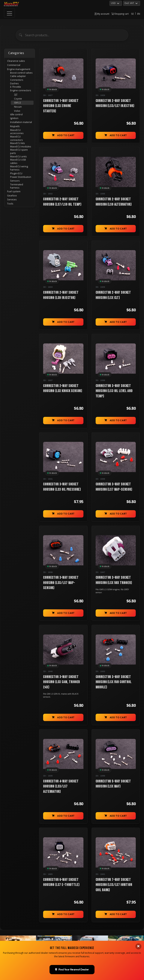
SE (132, 14)
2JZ (16, 95)
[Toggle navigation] (9, 13)
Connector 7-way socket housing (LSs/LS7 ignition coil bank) (114, 885)
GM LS (18, 103)
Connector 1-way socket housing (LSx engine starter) (61, 106)
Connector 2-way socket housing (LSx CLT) (113, 295)
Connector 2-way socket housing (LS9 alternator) (114, 202)
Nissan (18, 107)
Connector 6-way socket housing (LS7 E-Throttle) (61, 882)
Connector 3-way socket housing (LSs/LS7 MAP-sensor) (61, 583)
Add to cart (63, 135)
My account (102, 14)
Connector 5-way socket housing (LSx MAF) (113, 784)
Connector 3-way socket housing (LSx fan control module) (114, 682)
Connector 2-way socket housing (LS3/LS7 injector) (115, 103)
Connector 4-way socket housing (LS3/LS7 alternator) (61, 786)
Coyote (18, 99)
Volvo (17, 111)
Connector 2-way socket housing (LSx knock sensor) (63, 388)
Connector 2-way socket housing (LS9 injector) (61, 295)
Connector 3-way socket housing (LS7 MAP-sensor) (114, 487)
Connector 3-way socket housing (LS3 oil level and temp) (114, 391)
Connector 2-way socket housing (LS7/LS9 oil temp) (62, 202)
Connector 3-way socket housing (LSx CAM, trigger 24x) (61, 682)
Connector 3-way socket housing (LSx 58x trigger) (114, 580)
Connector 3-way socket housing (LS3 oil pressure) (62, 487)
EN (139, 14)
